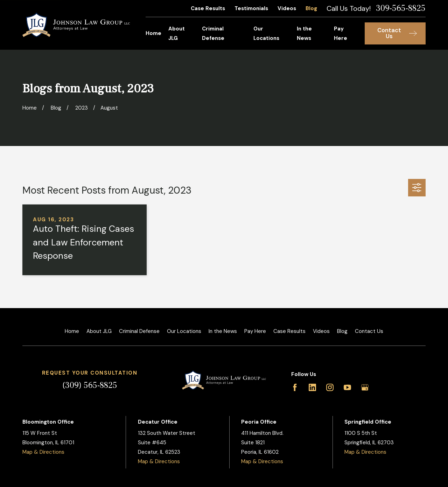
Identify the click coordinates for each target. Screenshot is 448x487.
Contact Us (369, 331)
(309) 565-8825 (90, 385)
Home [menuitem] (153, 33)
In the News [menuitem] (304, 33)
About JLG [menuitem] (177, 33)
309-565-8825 (401, 8)
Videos (287, 8)
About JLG (99, 331)
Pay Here (255, 331)
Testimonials (251, 8)
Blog (311, 8)
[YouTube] (347, 387)
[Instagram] (330, 387)
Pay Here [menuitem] (341, 33)
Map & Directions (43, 452)
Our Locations (184, 331)
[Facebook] (295, 387)
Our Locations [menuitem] (266, 33)
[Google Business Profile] (365, 387)
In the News (223, 331)
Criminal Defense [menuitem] (213, 33)
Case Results (208, 8)
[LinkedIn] (312, 387)
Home (72, 331)
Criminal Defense (139, 331)
